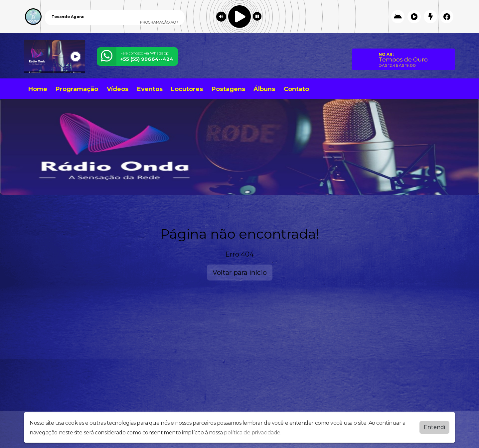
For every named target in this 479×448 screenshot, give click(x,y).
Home (38, 89)
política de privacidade (252, 433)
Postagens (228, 89)
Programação (77, 89)
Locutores (187, 89)
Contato (296, 89)
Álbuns (264, 89)
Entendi (434, 427)
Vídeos (118, 89)
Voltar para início (240, 273)
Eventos (150, 89)
